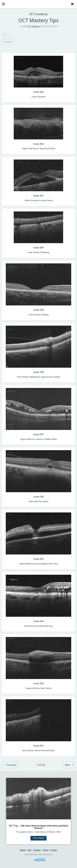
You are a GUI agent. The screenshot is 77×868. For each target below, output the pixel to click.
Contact (37, 850)
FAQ (29, 850)
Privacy (54, 850)
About (23, 850)
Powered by (41, 858)
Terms (46, 850)
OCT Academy (33, 26)
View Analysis (38, 838)
